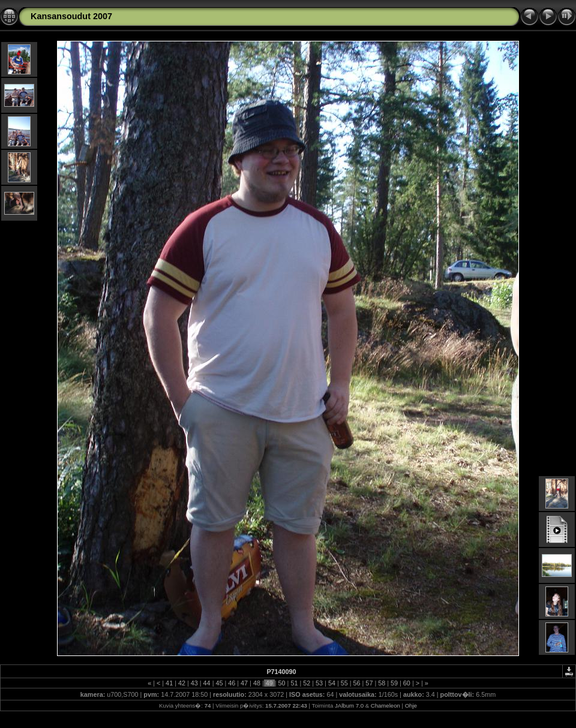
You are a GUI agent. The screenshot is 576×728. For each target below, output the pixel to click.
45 (219, 683)
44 (207, 683)
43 (194, 683)
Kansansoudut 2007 (71, 16)
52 (307, 683)
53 (319, 683)
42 (182, 683)
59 (394, 683)
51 (294, 683)
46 (232, 683)
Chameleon (385, 706)
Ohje (411, 706)
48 (257, 683)
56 (357, 683)
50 (282, 683)
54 (332, 683)
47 (244, 683)
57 (369, 683)
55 (344, 683)
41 (169, 683)
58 (382, 683)
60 (407, 683)
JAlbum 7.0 (349, 706)
